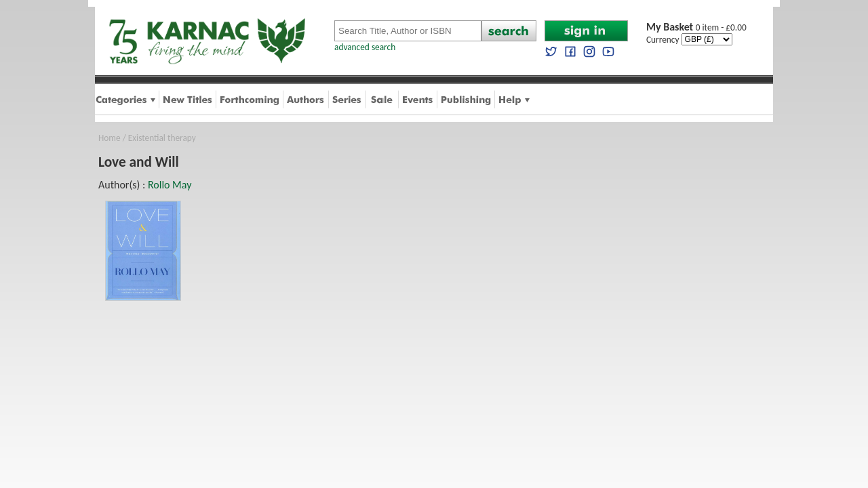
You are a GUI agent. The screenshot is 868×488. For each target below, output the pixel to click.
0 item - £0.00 (696, 27)
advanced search (365, 47)
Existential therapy (162, 138)
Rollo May (170, 185)
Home (110, 138)
